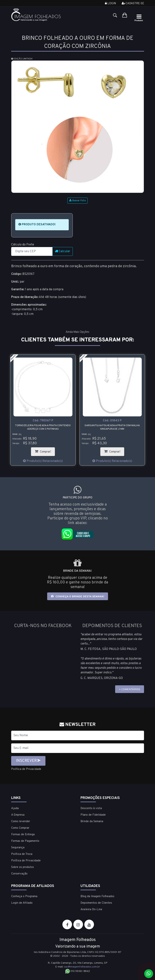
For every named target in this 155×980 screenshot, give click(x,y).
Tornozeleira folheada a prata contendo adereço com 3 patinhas (43, 427)
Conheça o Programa (24, 896)
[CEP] (32, 251)
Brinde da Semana (92, 821)
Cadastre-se (133, 4)
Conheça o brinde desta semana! (78, 596)
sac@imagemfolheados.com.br (82, 967)
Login (110, 4)
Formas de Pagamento (25, 841)
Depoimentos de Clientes (96, 903)
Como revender (21, 821)
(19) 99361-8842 (77, 971)
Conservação (19, 874)
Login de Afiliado (22, 903)
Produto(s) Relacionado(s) (43, 461)
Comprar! (45, 450)
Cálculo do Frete (23, 245)
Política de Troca (22, 854)
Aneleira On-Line (91, 909)
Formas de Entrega (23, 834)
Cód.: (43, 421)
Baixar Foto (77, 201)
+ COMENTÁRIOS (130, 689)
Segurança (18, 847)
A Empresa (18, 815)
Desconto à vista (91, 808)
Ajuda (15, 808)
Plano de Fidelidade (93, 815)
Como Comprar (20, 828)
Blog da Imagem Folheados (97, 896)
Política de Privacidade (27, 769)
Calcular (63, 251)
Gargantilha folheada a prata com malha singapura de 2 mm (112, 427)
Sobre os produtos (23, 867)
